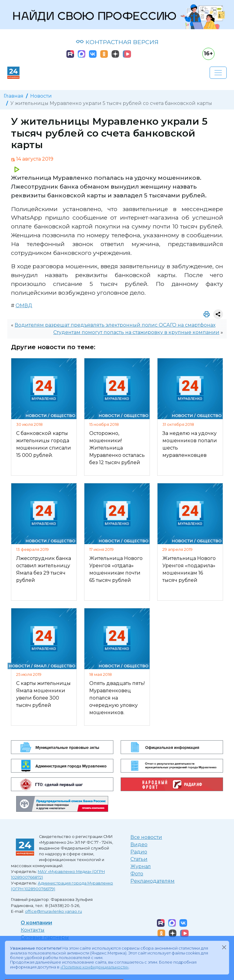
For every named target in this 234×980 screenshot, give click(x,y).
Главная (14, 96)
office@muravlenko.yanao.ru (53, 911)
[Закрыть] (224, 947)
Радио (139, 852)
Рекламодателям (152, 881)
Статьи (139, 859)
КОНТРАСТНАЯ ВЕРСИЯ (117, 42)
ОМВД (24, 306)
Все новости (146, 837)
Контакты (33, 930)
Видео (139, 844)
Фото (137, 874)
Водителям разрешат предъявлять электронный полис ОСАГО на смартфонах (115, 325)
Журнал (141, 866)
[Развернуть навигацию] (218, 73)
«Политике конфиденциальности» (94, 967)
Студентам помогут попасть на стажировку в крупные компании (136, 332)
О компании (36, 923)
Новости (41, 96)
